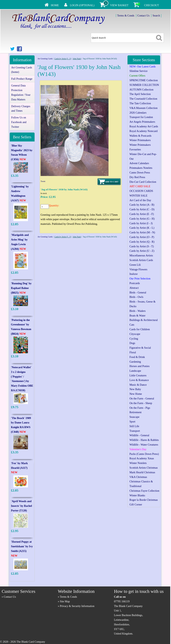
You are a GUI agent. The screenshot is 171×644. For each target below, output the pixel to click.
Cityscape (135, 334)
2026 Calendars (138, 113)
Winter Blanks (137, 495)
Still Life (134, 426)
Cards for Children (140, 329)
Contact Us (144, 16)
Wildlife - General (139, 435)
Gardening (135, 362)
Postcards (135, 283)
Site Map (65, 601)
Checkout (152, 5)
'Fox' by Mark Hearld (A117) (19, 468)
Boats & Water (138, 316)
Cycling (134, 339)
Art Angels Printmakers (142, 122)
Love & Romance (139, 380)
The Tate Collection (140, 103)
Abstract (134, 288)
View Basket (119, 5)
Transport (135, 431)
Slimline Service (138, 71)
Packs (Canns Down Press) (144, 454)
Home (55, 5)
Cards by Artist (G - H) (142, 219)
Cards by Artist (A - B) (142, 205)
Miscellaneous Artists (141, 256)
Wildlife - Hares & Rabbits (144, 440)
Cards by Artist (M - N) (142, 232)
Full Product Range (22, 79)
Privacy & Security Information (77, 606)
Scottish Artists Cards (141, 260)
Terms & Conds (126, 16)
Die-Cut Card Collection (143, 182)
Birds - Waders (138, 311)
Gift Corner (136, 505)
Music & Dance (138, 385)
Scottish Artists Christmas (144, 468)
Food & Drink (137, 357)
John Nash (77, 59)
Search (156, 16)
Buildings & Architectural (144, 320)
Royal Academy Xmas (142, 458)
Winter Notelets (138, 463)
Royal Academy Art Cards (144, 126)
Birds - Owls (136, 297)
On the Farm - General (142, 399)
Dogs (132, 343)
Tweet (43, 181)
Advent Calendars (139, 163)
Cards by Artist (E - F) (142, 214)
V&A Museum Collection (144, 108)
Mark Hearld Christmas (142, 472)
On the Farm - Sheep (141, 403)
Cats (132, 325)
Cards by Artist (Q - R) (142, 242)
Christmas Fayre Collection (144, 491)
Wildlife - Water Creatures (144, 445)
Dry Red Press (137, 177)
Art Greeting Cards (45, 59)
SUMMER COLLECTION (144, 85)
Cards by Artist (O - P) (142, 237)
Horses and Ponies (139, 366)
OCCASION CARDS (141, 191)
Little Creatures (138, 375)
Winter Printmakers (140, 140)
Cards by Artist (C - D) (142, 209)
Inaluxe (134, 274)
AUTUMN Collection (141, 90)
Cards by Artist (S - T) (142, 246)
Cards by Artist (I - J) (63, 59)
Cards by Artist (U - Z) (142, 251)
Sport (132, 422)
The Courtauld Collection (143, 99)
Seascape (134, 417)
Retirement (135, 412)
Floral (133, 352)
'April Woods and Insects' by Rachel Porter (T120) (22, 506)
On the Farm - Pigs (140, 408)
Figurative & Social (140, 348)
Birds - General (138, 293)
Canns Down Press (140, 173)
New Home (136, 394)
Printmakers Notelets (141, 168)
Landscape (135, 371)
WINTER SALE (138, 196)
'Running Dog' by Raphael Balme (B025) (21, 288)
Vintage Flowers (138, 269)
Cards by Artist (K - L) (142, 228)
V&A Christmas (138, 477)
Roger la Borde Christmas (144, 500)
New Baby (135, 389)
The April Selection (140, 94)
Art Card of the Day (140, 200)
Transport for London (141, 117)
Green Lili (135, 265)
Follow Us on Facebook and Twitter (19, 122)
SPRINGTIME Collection (144, 80)
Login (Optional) (82, 5)
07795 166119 (122, 601)
